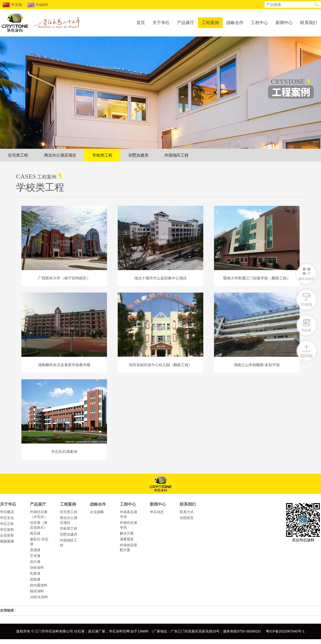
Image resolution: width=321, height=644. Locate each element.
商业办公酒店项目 (60, 155)
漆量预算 (127, 539)
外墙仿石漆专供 (129, 525)
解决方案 (127, 533)
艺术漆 (35, 556)
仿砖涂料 (37, 568)
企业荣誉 (7, 535)
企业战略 (97, 512)
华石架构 (7, 530)
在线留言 (187, 518)
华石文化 (7, 518)
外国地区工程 (177, 155)
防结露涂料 (39, 585)
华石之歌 (7, 524)
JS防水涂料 (39, 597)
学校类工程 (102, 155)
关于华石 (161, 23)
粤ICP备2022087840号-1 (285, 631)
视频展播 (7, 541)
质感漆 (35, 550)
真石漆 (35, 533)
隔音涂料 (37, 591)
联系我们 (309, 23)
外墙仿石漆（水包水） (39, 514)
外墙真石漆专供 (129, 514)
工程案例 (210, 23)
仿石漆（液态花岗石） (39, 525)
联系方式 (187, 512)
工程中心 (259, 23)
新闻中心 (284, 23)
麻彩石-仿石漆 (39, 542)
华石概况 (7, 512)
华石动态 (157, 512)
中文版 (12, 5)
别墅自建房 (138, 155)
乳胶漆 (35, 573)
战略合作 (235, 23)
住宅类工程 (18, 155)
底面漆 (35, 579)
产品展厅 (186, 23)
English (38, 5)
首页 (141, 23)
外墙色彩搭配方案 (129, 548)
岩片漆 (35, 562)
